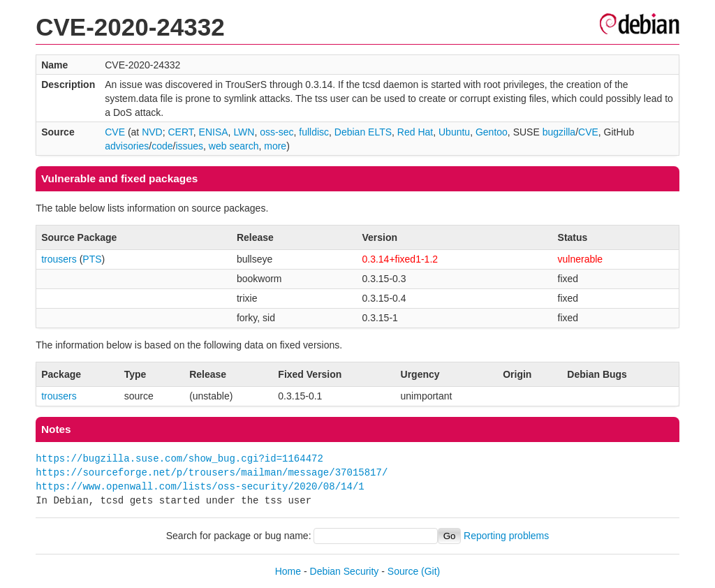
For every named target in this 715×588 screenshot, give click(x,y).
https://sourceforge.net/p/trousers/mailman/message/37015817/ (212, 472)
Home (288, 571)
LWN (244, 132)
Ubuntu (454, 132)
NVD (152, 132)
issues (189, 146)
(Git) (430, 571)
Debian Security (345, 571)
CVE (115, 132)
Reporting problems (506, 536)
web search (234, 146)
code (162, 146)
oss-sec (277, 132)
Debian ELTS (363, 132)
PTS (92, 259)
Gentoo (492, 132)
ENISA (214, 132)
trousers (59, 259)
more (275, 146)
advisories (127, 146)
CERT (180, 132)
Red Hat (415, 132)
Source (403, 571)
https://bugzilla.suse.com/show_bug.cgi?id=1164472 (179, 458)
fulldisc (314, 132)
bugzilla (559, 132)
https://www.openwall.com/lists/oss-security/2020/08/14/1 (200, 486)
